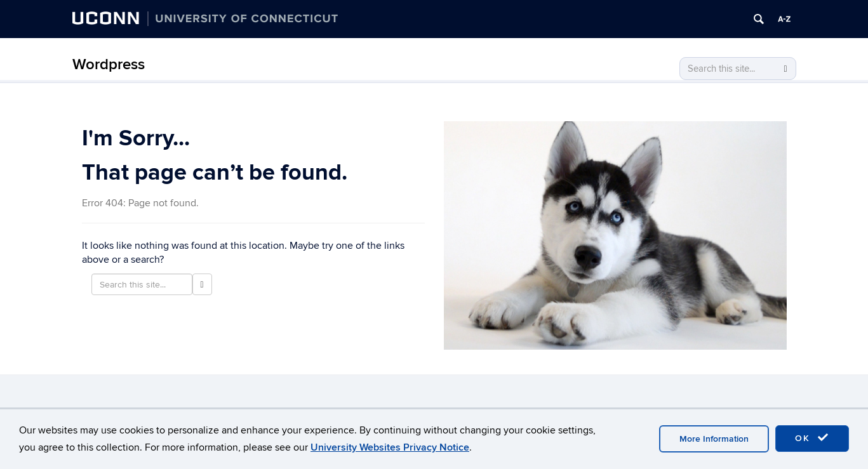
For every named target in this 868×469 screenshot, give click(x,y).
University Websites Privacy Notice (390, 447)
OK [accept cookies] (812, 438)
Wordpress (109, 64)
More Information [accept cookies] (714, 439)
